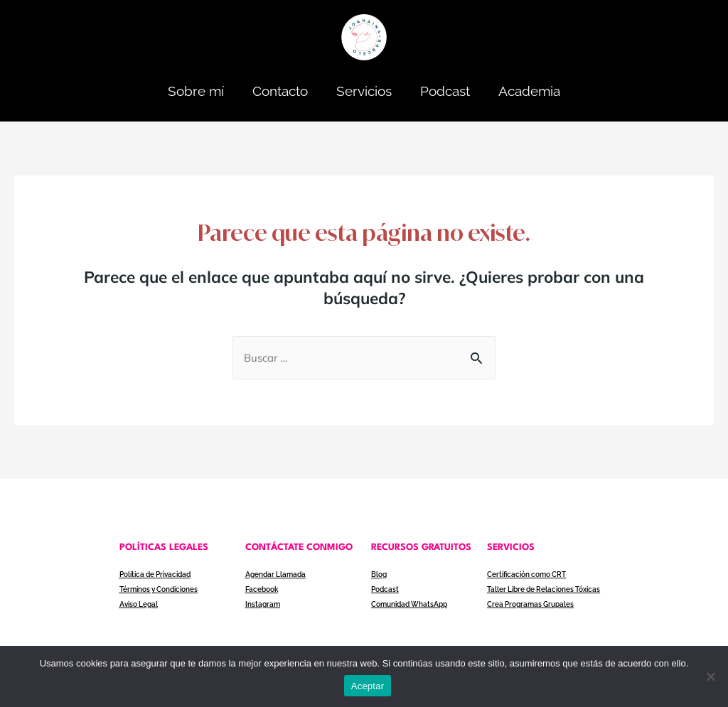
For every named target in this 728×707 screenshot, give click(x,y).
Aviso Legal (139, 604)
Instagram (263, 604)
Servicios (364, 91)
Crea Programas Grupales (530, 604)
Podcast (445, 91)
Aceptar (368, 686)
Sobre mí (196, 91)
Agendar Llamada (275, 574)
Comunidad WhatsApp (409, 604)
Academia (529, 91)
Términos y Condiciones (159, 589)
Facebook (262, 589)
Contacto (280, 91)
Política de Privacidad (155, 574)
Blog (379, 574)
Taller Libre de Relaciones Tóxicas (544, 589)
